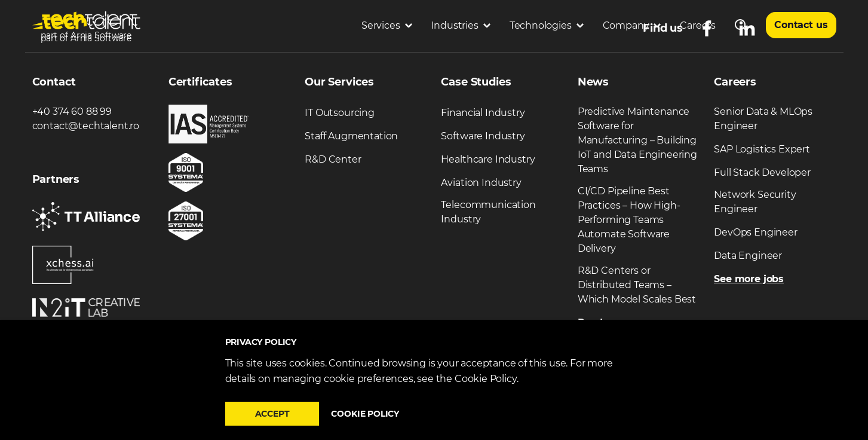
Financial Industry (483, 113)
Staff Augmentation (351, 136)
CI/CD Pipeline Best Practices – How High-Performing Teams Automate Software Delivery (629, 220)
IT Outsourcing (340, 113)
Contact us (801, 25)
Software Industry (483, 136)
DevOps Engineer (756, 232)
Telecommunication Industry (488, 212)
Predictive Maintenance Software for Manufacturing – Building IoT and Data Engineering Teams (637, 140)
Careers (698, 25)
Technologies (547, 25)
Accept (272, 414)
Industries (461, 25)
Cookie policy (365, 414)
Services (387, 25)
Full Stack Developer (762, 172)
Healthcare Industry (488, 159)
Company (632, 25)
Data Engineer (748, 256)
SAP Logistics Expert (762, 149)
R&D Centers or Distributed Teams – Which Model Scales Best (637, 285)
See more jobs (749, 279)
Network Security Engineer (755, 202)
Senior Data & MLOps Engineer (763, 119)
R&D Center (333, 159)
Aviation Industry (481, 183)
